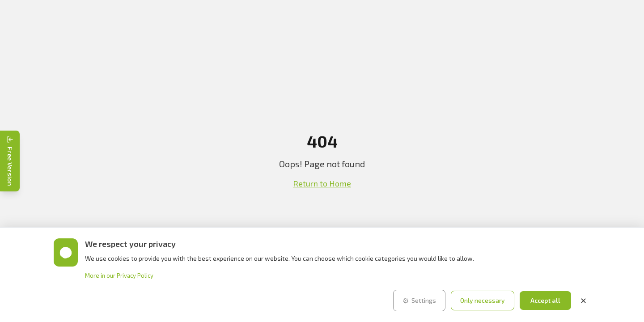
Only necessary (483, 300)
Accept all (545, 300)
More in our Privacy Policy (119, 275)
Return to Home (322, 183)
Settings (419, 301)
